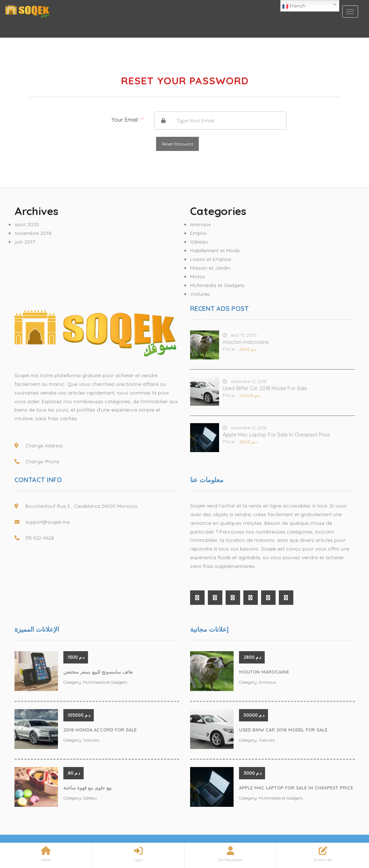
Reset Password (177, 144)
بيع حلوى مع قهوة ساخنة (88, 788)
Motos (198, 277)
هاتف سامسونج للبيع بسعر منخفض (98, 672)
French (294, 6)
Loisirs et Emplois (211, 259)
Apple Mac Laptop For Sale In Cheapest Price (276, 435)
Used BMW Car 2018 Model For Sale (265, 388)
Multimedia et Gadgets (217, 285)
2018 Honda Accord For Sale (100, 730)
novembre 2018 (33, 233)
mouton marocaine (246, 342)
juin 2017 (25, 242)
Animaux (200, 224)
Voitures (200, 294)
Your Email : (127, 120)
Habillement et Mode (215, 250)
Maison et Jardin (210, 268)
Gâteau (199, 242)
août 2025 (27, 224)
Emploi (198, 233)
